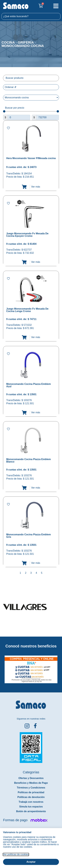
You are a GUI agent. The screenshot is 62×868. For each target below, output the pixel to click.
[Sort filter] (31, 87)
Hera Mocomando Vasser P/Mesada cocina (31, 158)
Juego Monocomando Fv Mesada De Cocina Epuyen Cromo (27, 235)
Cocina (8, 42)
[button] (2, 667)
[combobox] (31, 16)
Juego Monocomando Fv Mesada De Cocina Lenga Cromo (27, 310)
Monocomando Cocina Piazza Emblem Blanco (29, 460)
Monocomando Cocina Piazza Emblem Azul (29, 385)
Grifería (26, 42)
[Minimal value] (31, 111)
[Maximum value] (48, 117)
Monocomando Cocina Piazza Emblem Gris (29, 536)
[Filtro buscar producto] (31, 78)
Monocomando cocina (23, 46)
